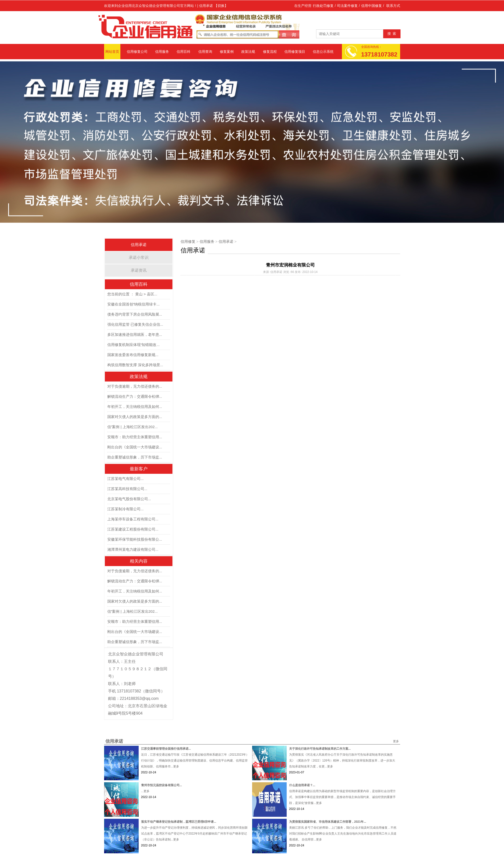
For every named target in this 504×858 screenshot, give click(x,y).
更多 (396, 741)
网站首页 (112, 52)
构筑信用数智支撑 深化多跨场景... (135, 365)
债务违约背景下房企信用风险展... (135, 314)
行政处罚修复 (323, 6)
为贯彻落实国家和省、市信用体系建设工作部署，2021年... (328, 822)
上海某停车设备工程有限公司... (133, 519)
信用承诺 (139, 245)
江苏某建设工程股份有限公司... (133, 529)
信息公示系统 (323, 52)
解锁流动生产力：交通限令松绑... (135, 396)
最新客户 (139, 469)
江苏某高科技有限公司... (127, 489)
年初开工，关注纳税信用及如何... (135, 407)
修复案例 (227, 52)
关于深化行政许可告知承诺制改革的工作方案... (320, 749)
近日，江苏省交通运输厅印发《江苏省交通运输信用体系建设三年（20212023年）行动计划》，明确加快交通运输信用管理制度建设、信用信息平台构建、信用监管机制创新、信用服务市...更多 (195, 761)
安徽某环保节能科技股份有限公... (135, 539)
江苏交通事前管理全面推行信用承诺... (166, 749)
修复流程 (270, 52)
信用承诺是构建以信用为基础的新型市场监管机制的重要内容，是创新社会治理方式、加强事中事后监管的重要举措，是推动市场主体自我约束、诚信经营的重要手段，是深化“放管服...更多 (342, 797)
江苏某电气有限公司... (126, 479)
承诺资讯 (139, 270)
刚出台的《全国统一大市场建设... (135, 447)
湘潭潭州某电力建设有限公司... (133, 549)
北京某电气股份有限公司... (129, 499)
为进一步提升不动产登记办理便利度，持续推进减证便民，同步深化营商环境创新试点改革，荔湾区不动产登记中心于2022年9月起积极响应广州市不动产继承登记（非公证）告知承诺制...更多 (194, 834)
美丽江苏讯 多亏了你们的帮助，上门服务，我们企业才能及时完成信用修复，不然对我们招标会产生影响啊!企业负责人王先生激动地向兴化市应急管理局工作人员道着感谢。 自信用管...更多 (343, 834)
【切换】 (221, 6)
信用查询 (205, 52)
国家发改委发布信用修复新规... (133, 355)
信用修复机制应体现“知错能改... (134, 345)
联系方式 (393, 6)
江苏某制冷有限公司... (126, 509)
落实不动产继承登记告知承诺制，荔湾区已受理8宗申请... (179, 822)
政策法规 (248, 52)
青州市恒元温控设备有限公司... (162, 785)
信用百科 (184, 52)
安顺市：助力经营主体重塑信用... (135, 437)
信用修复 (188, 241)
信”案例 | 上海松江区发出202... (133, 427)
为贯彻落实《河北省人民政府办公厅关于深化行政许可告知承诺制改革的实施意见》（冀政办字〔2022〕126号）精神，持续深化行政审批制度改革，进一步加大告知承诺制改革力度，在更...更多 (342, 761)
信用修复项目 (295, 52)
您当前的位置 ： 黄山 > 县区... (132, 294)
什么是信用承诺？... (302, 785)
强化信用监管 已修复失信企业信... (135, 324)
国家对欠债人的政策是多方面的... (135, 417)
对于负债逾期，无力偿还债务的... (135, 386)
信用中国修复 (372, 6)
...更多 (145, 791)
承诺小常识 (139, 257)
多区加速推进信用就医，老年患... (135, 334)
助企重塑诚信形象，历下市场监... (135, 457)
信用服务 (162, 52)
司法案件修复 (347, 6)
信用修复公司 (137, 52)
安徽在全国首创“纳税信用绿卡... (134, 304)
